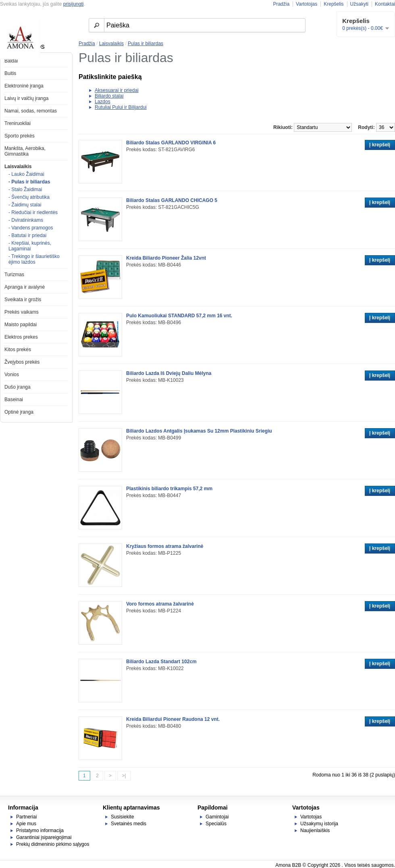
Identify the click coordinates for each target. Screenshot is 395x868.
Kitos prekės (18, 350)
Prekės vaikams (22, 312)
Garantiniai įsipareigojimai (44, 837)
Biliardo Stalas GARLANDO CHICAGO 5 (172, 200)
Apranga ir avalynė (25, 287)
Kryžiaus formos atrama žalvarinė (165, 546)
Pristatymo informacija (40, 831)
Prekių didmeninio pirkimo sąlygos (53, 844)
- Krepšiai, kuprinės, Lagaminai (30, 246)
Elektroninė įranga (24, 86)
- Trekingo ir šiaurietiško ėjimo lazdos (34, 259)
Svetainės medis (129, 824)
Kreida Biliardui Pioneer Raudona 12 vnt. (173, 719)
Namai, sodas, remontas (31, 111)
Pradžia (281, 4)
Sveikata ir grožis (23, 300)
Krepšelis (334, 4)
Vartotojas (307, 4)
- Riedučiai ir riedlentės (33, 212)
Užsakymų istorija (319, 824)
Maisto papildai (21, 325)
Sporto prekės (20, 136)
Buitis (10, 73)
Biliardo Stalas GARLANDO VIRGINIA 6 (171, 143)
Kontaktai (385, 4)
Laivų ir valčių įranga (26, 98)
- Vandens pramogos (31, 228)
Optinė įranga (19, 412)
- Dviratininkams (26, 220)
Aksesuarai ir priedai (117, 90)
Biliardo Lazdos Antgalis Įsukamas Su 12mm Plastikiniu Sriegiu (199, 431)
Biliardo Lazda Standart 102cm (161, 662)
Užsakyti (359, 4)
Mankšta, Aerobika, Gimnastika (25, 151)
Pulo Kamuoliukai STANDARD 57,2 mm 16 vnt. (179, 316)
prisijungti (74, 4)
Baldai (11, 61)
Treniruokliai (18, 123)
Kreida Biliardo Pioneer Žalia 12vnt (166, 258)
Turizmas (14, 275)
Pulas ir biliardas (146, 44)
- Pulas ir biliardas (29, 182)
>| (124, 776)
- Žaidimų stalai (25, 205)
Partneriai (26, 817)
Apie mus (26, 824)
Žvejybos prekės (22, 362)
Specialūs (216, 824)
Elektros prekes (21, 337)
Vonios (12, 375)
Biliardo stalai (109, 96)
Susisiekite (122, 817)
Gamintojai (217, 817)
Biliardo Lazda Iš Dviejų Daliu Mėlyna (169, 373)
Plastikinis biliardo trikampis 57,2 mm (169, 489)
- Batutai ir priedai (27, 235)
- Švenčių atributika (29, 197)
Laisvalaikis (18, 167)
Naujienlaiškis (315, 831)
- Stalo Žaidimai (25, 189)
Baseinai (14, 400)
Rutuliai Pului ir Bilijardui (121, 107)
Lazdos (103, 102)
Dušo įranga (18, 387)
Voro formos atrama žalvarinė (160, 604)
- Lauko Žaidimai (26, 174)
